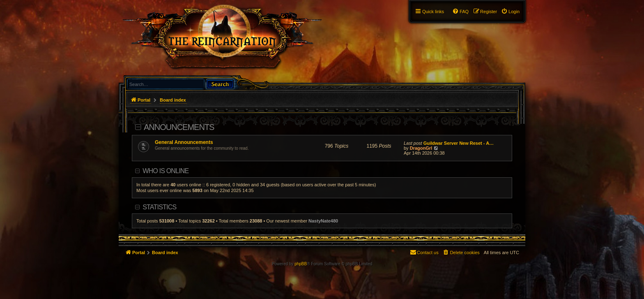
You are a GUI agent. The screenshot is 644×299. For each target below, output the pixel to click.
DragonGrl (421, 148)
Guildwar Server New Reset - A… (459, 143)
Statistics (159, 207)
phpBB (301, 264)
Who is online (166, 171)
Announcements (179, 127)
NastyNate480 (323, 221)
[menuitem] (510, 12)
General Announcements (184, 142)
